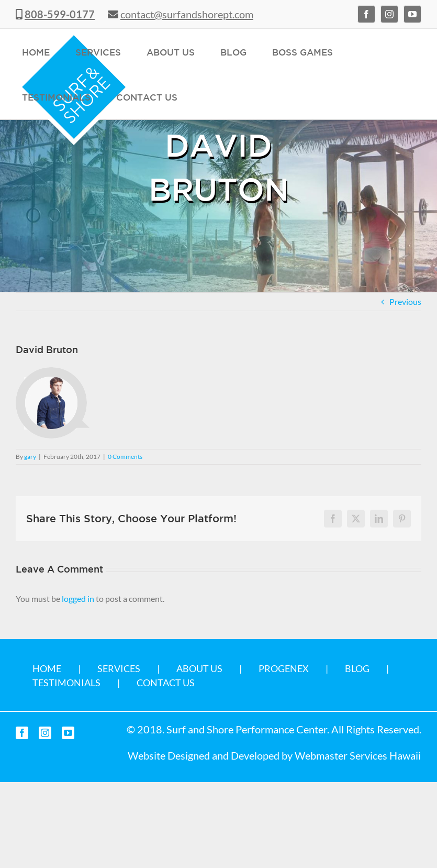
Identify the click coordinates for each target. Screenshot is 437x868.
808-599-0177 (60, 14)
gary (30, 457)
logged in (78, 598)
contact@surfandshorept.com (187, 14)
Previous (405, 301)
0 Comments (125, 457)
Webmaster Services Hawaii (358, 755)
